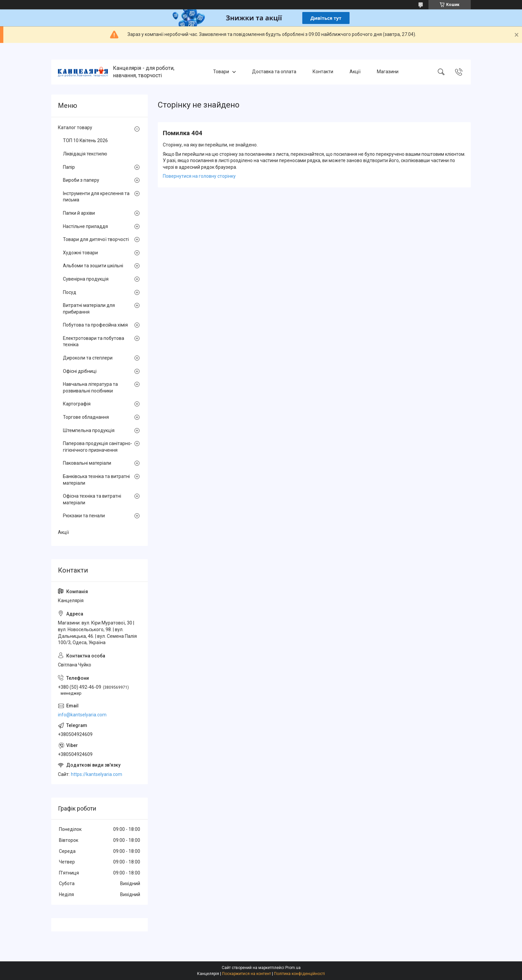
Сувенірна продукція (86, 279)
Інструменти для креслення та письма (96, 197)
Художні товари (80, 253)
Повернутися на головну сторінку (199, 176)
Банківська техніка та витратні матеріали (96, 480)
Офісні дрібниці (80, 371)
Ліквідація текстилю (85, 154)
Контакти (323, 72)
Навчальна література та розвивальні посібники (90, 387)
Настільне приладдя (85, 226)
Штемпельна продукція (89, 430)
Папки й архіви (79, 213)
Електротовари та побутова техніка (94, 342)
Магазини (388, 72)
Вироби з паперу (81, 180)
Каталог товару (75, 127)
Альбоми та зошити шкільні (93, 266)
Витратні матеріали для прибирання (89, 309)
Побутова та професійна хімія (95, 325)
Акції (355, 72)
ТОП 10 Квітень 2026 (85, 140)
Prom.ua (293, 968)
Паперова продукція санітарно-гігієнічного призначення (98, 447)
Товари (221, 72)
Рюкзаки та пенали (84, 516)
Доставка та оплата (274, 72)
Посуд (70, 292)
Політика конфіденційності (299, 974)
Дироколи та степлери (88, 358)
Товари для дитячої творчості (96, 239)
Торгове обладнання (86, 417)
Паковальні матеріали (87, 463)
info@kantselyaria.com (82, 715)
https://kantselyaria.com (97, 774)
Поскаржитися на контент (247, 974)
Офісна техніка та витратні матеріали (92, 499)
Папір (69, 167)
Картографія (77, 404)
